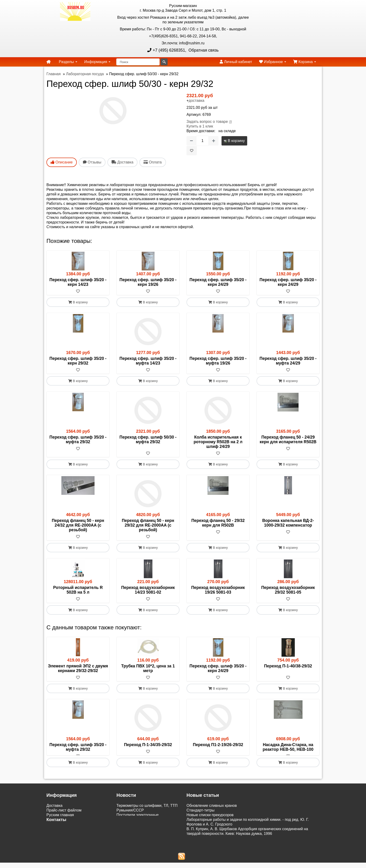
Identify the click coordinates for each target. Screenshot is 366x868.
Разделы (68, 62)
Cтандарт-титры (201, 815)
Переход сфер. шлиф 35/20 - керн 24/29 (218, 282)
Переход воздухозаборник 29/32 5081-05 (288, 590)
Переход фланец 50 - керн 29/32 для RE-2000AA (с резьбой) (148, 525)
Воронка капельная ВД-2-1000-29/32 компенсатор (288, 523)
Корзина (305, 62)
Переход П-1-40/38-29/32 (288, 666)
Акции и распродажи (64, 848)
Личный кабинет (236, 62)
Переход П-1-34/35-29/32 (148, 745)
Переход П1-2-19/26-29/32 (218, 745)
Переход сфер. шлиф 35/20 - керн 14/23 (78, 282)
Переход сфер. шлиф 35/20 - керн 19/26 (148, 282)
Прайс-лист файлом (64, 815)
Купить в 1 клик (200, 126)
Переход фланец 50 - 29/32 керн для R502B (218, 523)
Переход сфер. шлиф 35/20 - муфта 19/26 (218, 361)
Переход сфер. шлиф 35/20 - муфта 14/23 (148, 361)
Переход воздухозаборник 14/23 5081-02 (148, 590)
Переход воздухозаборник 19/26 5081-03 (218, 590)
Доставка (55, 810)
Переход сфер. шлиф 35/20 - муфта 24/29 (288, 361)
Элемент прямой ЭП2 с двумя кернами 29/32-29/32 (78, 668)
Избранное (273, 62)
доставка (196, 101)
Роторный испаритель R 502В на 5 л (78, 590)
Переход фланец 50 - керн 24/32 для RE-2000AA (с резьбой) (78, 525)
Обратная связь (203, 50)
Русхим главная (60, 820)
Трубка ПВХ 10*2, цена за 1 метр (148, 668)
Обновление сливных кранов (212, 810)
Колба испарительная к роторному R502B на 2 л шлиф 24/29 (218, 442)
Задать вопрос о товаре (207, 122)
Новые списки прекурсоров (210, 820)
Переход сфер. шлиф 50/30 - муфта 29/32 (148, 439)
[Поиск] (138, 62)
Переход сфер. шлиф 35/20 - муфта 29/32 (78, 439)
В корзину (234, 141)
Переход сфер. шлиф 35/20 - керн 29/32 (78, 361)
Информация (97, 62)
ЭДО (50, 839)
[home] (49, 62)
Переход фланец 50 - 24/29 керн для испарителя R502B (288, 439)
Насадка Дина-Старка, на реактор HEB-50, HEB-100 (288, 747)
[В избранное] (192, 151)
